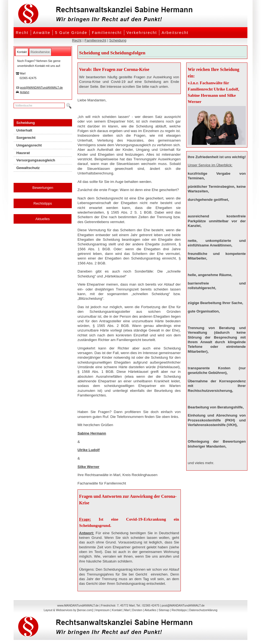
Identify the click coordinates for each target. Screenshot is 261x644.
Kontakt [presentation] (22, 52)
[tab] (22, 52)
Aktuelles (43, 219)
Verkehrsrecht (142, 33)
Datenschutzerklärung (203, 610)
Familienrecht (107, 33)
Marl (127, 610)
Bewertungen (43, 188)
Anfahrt (24, 92)
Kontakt (117, 610)
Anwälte (42, 33)
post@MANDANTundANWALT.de (41, 87)
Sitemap (164, 610)
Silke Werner (88, 467)
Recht (22, 33)
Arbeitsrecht (175, 33)
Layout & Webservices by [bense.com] (68, 610)
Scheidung (118, 40)
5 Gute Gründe (71, 33)
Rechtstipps (43, 203)
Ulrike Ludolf (88, 450)
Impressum (102, 610)
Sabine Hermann (92, 433)
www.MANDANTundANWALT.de (78, 605)
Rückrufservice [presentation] (40, 52)
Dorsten (137, 610)
